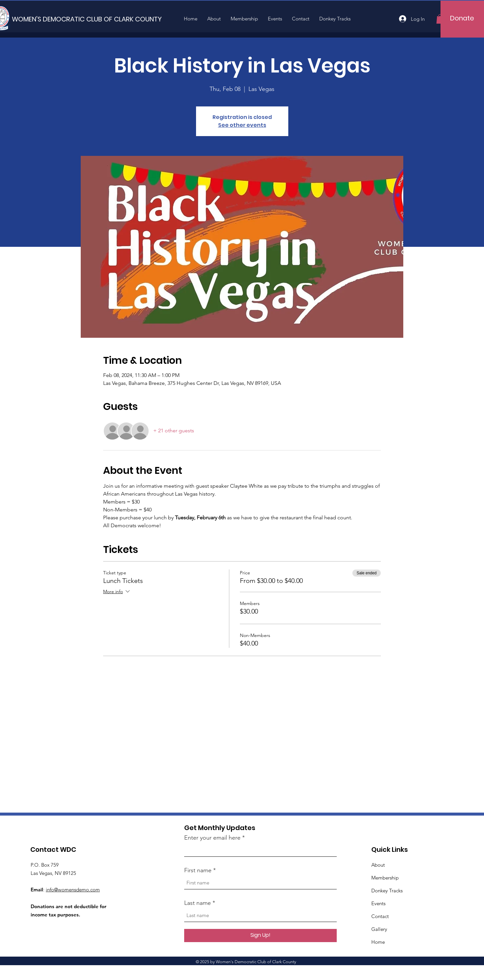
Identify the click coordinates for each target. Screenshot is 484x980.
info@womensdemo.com (73, 890)
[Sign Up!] (260, 936)
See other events (242, 125)
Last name (198, 903)
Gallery (379, 929)
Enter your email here (212, 838)
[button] (440, 19)
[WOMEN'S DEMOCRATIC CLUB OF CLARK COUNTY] (87, 19)
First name (198, 870)
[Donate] (462, 18)
